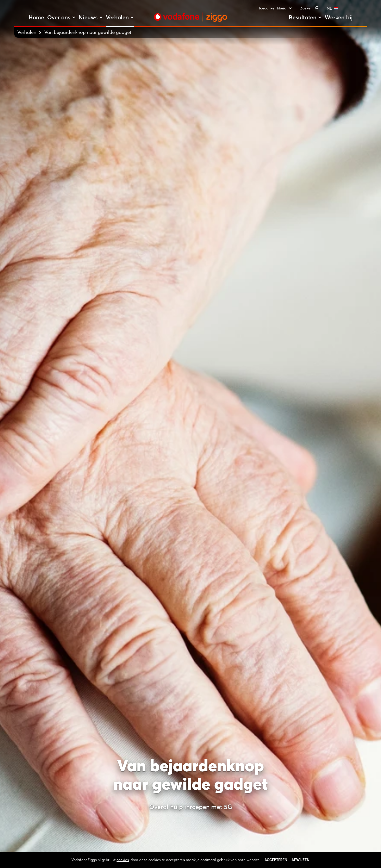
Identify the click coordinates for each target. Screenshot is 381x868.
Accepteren (276, 860)
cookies (123, 860)
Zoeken (309, 8)
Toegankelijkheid (275, 8)
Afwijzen (301, 860)
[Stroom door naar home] (190, 17)
